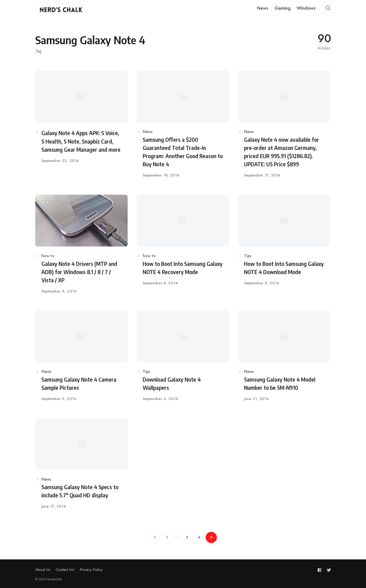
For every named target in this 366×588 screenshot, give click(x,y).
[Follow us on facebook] (320, 570)
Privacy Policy (91, 570)
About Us (43, 570)
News (148, 132)
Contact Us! (65, 570)
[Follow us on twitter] (328, 570)
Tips (248, 256)
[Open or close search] (328, 8)
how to (48, 256)
